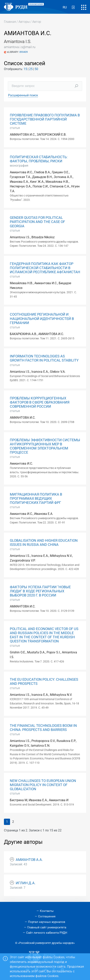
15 (25, 69)
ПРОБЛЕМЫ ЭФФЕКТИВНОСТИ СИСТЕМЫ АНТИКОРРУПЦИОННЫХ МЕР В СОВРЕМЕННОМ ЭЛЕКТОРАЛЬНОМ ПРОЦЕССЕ (45, 446)
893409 (24, 52)
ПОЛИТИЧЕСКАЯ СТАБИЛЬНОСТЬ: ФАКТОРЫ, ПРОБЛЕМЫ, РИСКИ (39, 159)
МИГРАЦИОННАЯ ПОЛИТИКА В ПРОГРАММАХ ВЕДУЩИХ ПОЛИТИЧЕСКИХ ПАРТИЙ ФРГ (36, 499)
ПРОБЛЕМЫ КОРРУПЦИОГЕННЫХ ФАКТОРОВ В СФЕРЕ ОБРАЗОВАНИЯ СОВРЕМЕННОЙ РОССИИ (40, 402)
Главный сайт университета (47, 927)
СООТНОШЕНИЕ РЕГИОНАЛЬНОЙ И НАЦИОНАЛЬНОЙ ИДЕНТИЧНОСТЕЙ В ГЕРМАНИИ (42, 319)
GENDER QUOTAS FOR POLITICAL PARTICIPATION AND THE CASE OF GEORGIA (37, 222)
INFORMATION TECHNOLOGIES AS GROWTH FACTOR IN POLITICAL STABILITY (44, 358)
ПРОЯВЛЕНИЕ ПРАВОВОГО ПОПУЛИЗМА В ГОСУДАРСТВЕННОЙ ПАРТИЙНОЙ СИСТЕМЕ (45, 119)
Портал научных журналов (47, 922)
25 (31, 69)
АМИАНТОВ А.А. (29, 860)
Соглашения (47, 916)
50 (36, 69)
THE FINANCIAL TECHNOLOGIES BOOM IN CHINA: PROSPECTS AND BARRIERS (43, 728)
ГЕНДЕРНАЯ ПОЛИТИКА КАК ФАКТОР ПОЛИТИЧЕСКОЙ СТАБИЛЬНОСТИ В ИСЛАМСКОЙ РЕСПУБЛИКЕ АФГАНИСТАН (45, 268)
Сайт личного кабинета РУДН (47, 933)
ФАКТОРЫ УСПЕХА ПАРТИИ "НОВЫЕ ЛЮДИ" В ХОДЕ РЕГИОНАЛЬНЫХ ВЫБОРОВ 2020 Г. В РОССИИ (40, 591)
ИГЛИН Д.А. (26, 883)
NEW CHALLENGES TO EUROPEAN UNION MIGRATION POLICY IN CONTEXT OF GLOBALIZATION (43, 785)
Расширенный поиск (23, 95)
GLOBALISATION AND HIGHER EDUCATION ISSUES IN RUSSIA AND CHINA (44, 543)
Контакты (47, 911)
